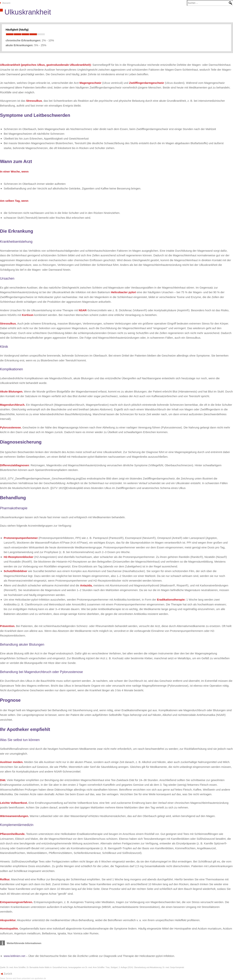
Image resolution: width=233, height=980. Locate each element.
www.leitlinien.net (14, 956)
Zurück (7, 974)
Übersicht (6, 3)
